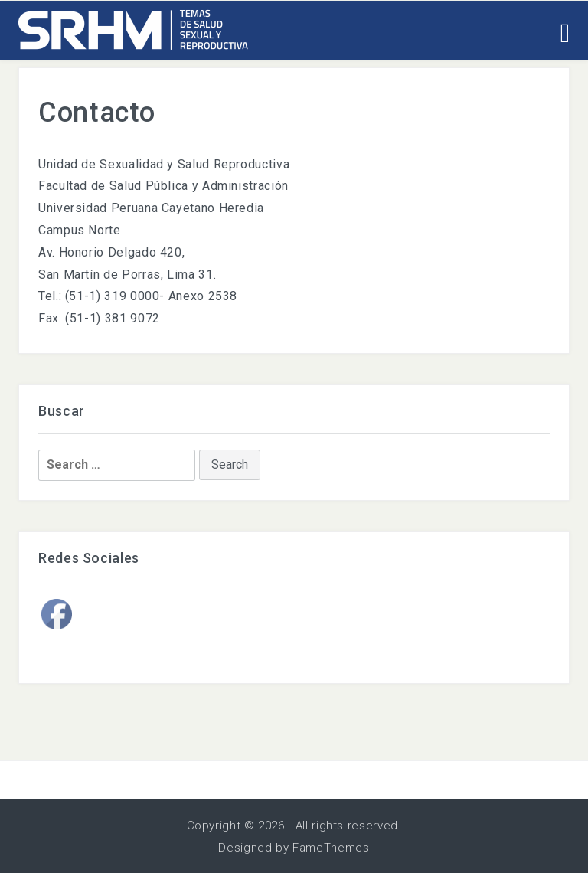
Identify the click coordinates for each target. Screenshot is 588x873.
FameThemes (331, 848)
